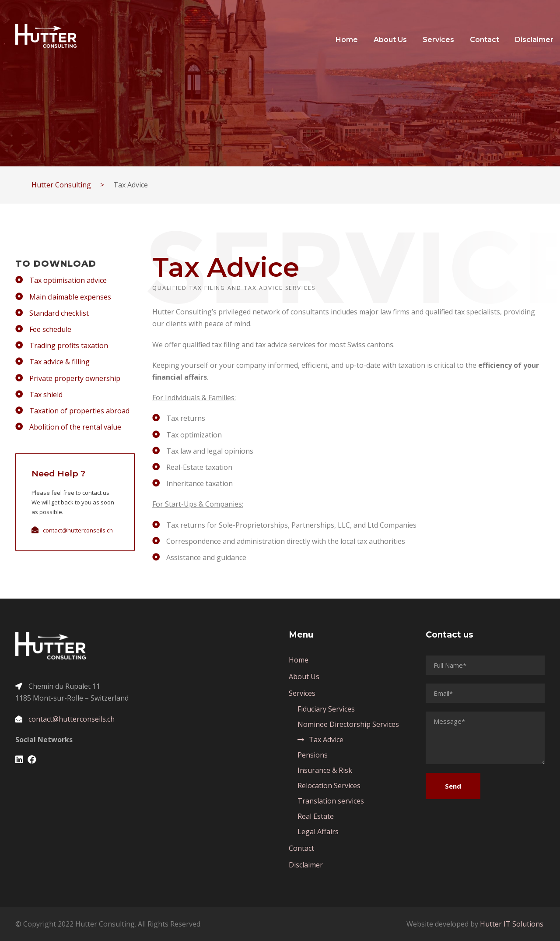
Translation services (331, 801)
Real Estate (316, 816)
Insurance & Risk (325, 770)
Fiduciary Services (326, 709)
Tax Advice (326, 740)
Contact (485, 40)
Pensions (313, 755)
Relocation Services (329, 786)
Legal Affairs (318, 832)
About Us (390, 40)
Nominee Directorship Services (348, 724)
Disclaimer (534, 40)
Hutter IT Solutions (512, 924)
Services (438, 40)
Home (347, 40)
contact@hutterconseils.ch (78, 530)
